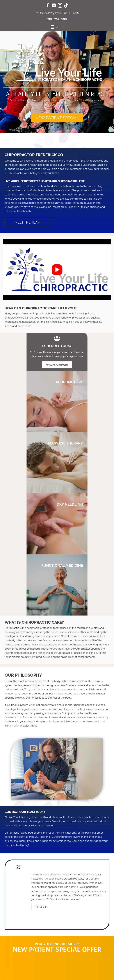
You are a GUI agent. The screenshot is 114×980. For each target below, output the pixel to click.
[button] (57, 118)
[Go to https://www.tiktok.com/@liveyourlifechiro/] (66, 6)
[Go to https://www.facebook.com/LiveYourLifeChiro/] (48, 6)
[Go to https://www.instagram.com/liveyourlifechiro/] (60, 6)
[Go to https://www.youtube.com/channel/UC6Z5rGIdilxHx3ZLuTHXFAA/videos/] (54, 6)
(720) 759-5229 (57, 19)
